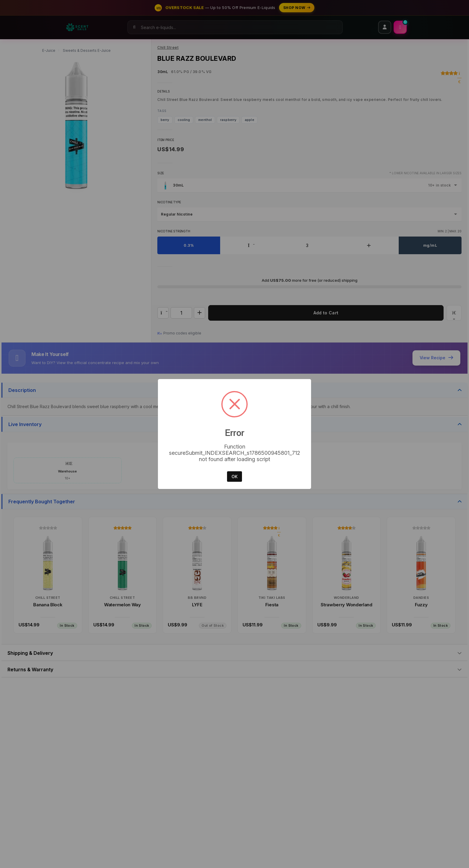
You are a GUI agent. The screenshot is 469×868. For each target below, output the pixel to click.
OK (234, 477)
